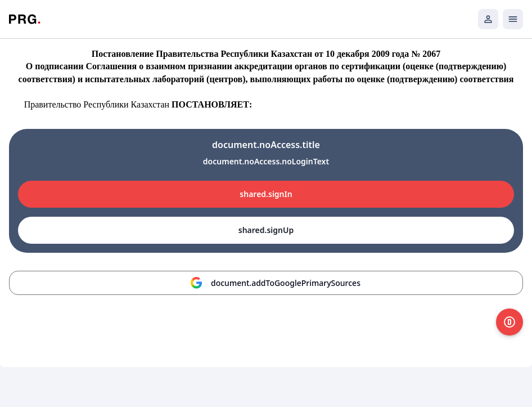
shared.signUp (266, 230)
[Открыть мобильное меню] (513, 19)
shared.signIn (266, 194)
